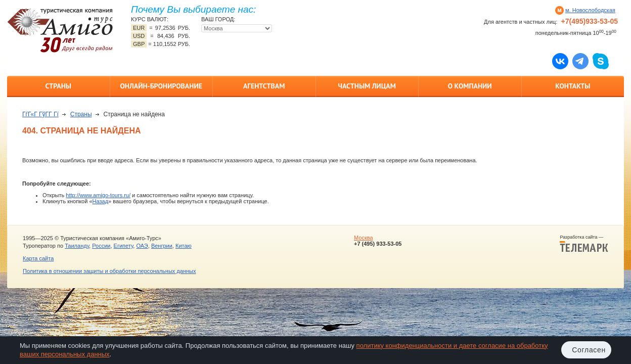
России (101, 246)
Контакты (573, 86)
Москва (364, 238)
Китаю (184, 246)
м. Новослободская (590, 10)
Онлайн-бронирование (161, 86)
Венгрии (162, 246)
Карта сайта (38, 258)
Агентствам (264, 86)
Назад (101, 201)
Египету (124, 246)
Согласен (589, 350)
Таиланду (77, 246)
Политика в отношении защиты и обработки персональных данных (109, 271)
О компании (470, 86)
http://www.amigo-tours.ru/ (98, 195)
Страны (58, 86)
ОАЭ (142, 246)
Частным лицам (367, 86)
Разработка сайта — (584, 244)
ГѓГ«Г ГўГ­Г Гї (40, 114)
